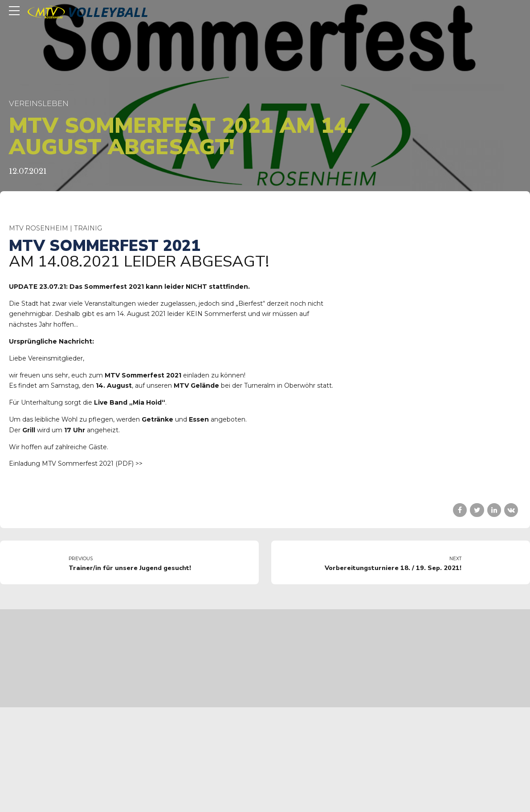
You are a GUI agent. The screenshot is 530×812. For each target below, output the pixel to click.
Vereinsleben (39, 103)
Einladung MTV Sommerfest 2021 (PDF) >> (76, 463)
